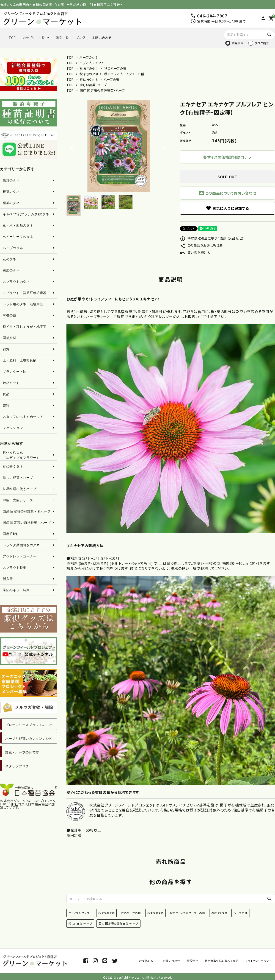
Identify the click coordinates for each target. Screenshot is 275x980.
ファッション (13, 428)
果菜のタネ (11, 180)
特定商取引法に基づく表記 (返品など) (212, 238)
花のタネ (10, 259)
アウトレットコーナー (20, 556)
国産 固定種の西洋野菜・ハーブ (102, 90)
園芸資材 (10, 338)
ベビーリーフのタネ (18, 237)
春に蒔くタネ (13, 466)
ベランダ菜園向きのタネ (21, 545)
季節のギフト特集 (16, 590)
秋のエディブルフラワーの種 (124, 74)
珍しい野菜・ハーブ (93, 85)
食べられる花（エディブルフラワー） (21, 455)
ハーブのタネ (88, 57)
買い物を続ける (195, 252)
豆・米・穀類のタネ (18, 225)
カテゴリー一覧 (34, 38)
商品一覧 (62, 38)
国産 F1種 (10, 534)
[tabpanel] (119, 146)
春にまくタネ (89, 79)
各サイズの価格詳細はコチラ (227, 157)
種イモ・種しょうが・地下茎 (25, 327)
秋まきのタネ (89, 68)
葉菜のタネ (11, 203)
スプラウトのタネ (16, 282)
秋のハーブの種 (115, 68)
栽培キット (11, 383)
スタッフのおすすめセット (23, 417)
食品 (6, 394)
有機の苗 (10, 315)
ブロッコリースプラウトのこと (29, 725)
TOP (12, 38)
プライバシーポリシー (258, 961)
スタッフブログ (17, 766)
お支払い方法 (148, 961)
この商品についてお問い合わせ (228, 193)
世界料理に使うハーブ (20, 489)
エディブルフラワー (93, 63)
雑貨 (6, 349)
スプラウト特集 (15, 568)
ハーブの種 (112, 79)
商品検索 (238, 43)
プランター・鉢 (15, 372)
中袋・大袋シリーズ (18, 500)
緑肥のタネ (11, 270)
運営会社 (192, 961)
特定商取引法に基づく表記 (222, 961)
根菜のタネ (11, 192)
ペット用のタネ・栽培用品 (23, 304)
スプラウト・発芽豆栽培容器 (25, 293)
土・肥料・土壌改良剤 (20, 360)
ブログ (81, 38)
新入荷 (8, 579)
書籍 (6, 405)
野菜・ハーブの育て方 (22, 752)
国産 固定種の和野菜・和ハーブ (27, 511)
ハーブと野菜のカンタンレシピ (29, 739)
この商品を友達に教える (201, 245)
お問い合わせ (102, 38)
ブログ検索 (262, 43)
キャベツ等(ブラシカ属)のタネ (26, 214)
